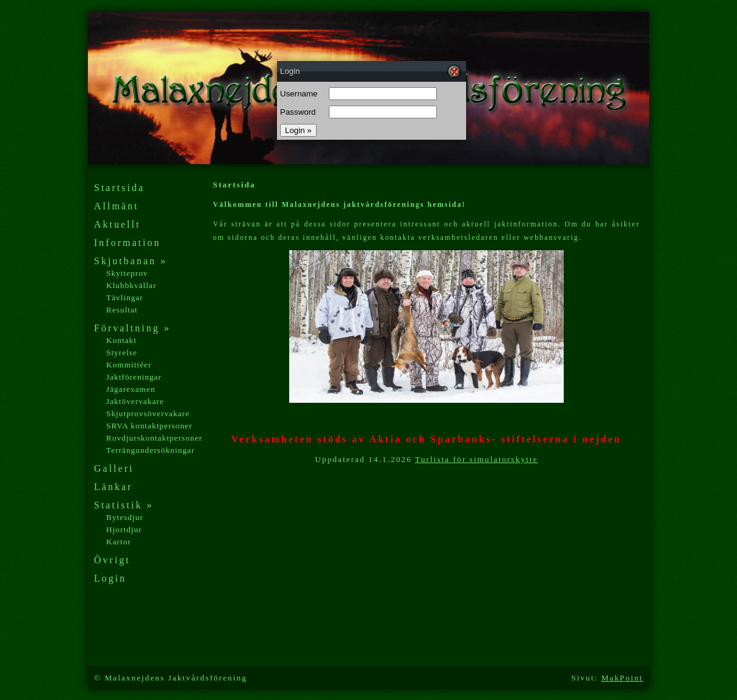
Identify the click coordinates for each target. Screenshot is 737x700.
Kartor (119, 542)
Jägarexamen (131, 389)
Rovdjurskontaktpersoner (154, 438)
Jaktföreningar (134, 377)
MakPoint (622, 678)
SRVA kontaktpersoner (149, 426)
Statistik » (124, 505)
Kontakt (121, 340)
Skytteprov (127, 273)
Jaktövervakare (135, 401)
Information (127, 243)
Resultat (122, 310)
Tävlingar (125, 298)
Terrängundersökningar (150, 450)
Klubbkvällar (131, 285)
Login (110, 578)
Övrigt (112, 560)
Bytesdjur (125, 517)
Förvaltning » (132, 328)
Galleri (114, 468)
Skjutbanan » (131, 261)
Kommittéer (129, 365)
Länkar (113, 487)
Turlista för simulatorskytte (476, 459)
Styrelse (122, 352)
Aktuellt (117, 224)
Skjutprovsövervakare (148, 413)
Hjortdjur (124, 529)
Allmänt (116, 206)
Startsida (119, 188)
